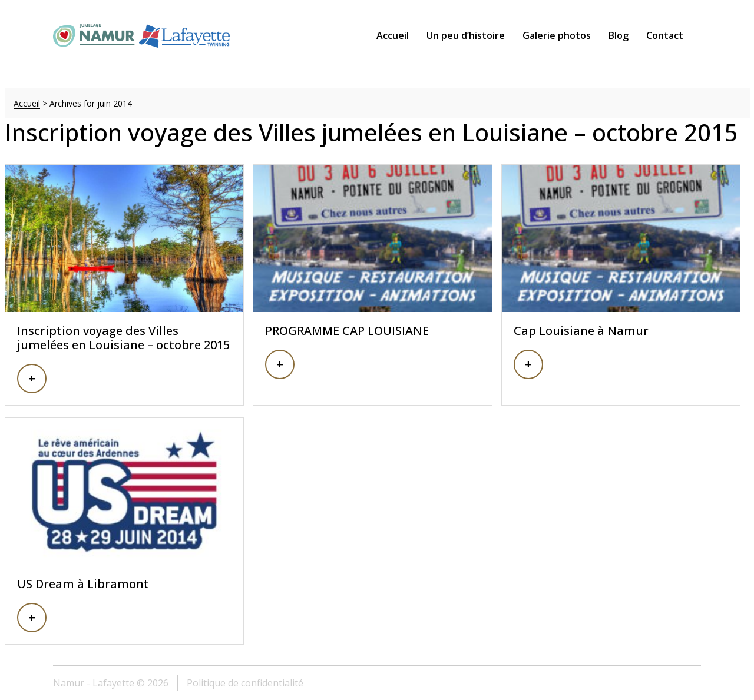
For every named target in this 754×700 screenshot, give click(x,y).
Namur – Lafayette (141, 35)
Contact (665, 35)
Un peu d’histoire (466, 35)
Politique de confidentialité (245, 683)
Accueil (393, 35)
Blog (619, 35)
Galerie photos (557, 35)
